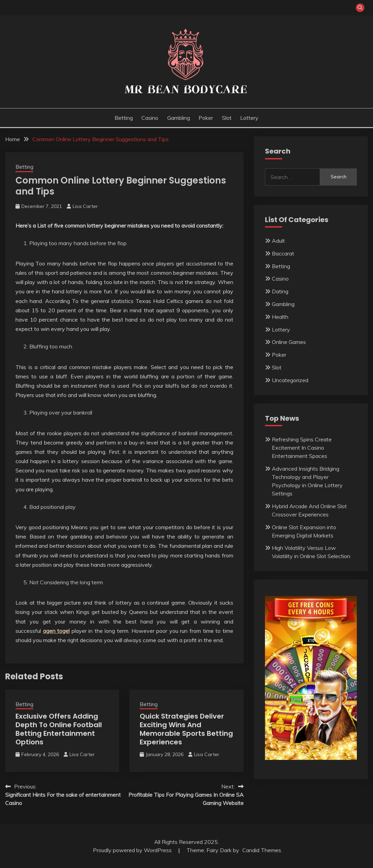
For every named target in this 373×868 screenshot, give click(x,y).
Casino (150, 118)
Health (280, 317)
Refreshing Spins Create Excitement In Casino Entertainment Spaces (302, 448)
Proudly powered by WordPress (133, 850)
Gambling (179, 118)
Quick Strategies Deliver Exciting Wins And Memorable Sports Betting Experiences (186, 729)
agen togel (56, 631)
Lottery (249, 118)
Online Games (289, 342)
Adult (278, 241)
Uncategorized (290, 380)
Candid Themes (262, 850)
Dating (280, 291)
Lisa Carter (85, 206)
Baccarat (283, 253)
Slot (227, 118)
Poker (206, 118)
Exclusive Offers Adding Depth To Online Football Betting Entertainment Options (59, 729)
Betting (124, 118)
